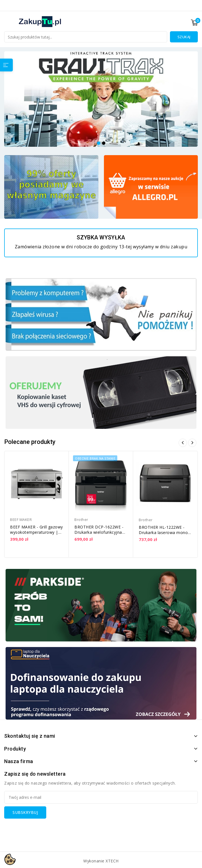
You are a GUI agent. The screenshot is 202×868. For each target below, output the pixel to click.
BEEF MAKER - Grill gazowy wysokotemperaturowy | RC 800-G (36, 532)
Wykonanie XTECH (101, 861)
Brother (81, 520)
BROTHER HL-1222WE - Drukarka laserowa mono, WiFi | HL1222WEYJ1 (164, 532)
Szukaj (184, 37)
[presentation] (47, 829)
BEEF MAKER (21, 520)
